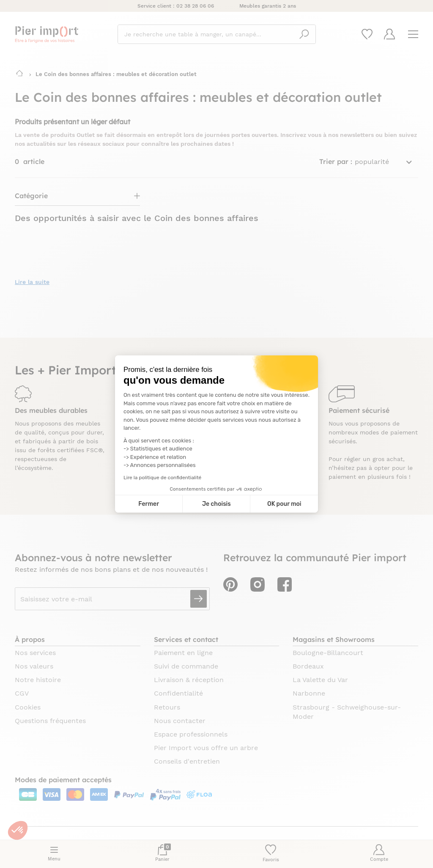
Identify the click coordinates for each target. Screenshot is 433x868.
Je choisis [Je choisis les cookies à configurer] (216, 504)
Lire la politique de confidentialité (162, 478)
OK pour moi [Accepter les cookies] (284, 504)
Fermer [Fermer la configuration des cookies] (149, 504)
